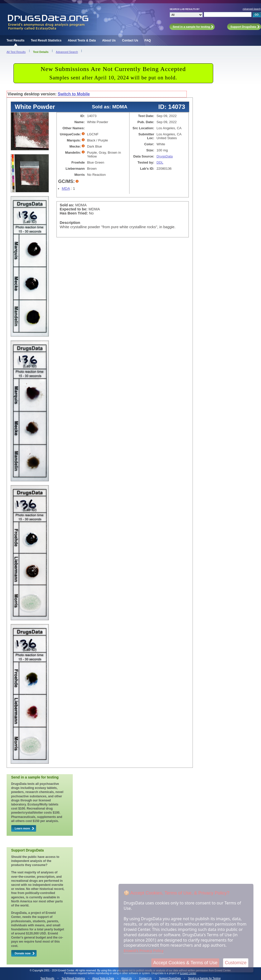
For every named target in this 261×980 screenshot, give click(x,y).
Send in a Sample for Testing (204, 978)
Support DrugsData (170, 978)
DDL (160, 162)
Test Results (16, 40)
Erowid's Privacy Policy (144, 950)
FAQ (148, 40)
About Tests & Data (82, 40)
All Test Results (16, 52)
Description (70, 223)
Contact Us (130, 40)
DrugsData (165, 156)
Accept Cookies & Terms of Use (185, 963)
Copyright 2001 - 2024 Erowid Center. (54, 970)
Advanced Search (252, 9)
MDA (66, 189)
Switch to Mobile (74, 94)
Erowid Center (188, 973)
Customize (236, 963)
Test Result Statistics (46, 40)
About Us (109, 40)
